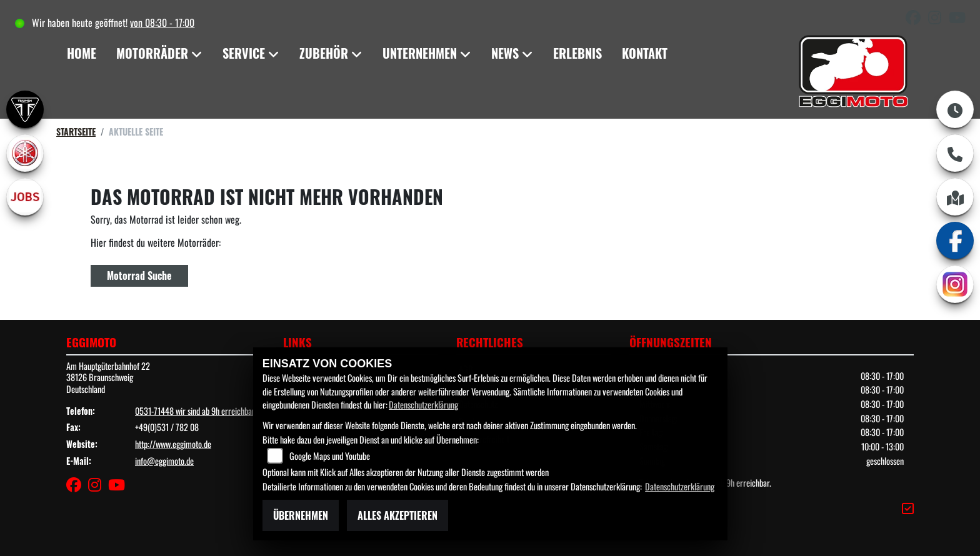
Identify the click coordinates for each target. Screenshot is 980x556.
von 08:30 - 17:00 (162, 22)
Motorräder (152, 53)
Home (82, 53)
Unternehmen (420, 53)
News (505, 53)
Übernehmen (301, 515)
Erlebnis (577, 53)
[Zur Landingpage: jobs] (25, 197)
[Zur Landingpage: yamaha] (25, 153)
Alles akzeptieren (397, 515)
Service (244, 53)
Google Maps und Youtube (330, 456)
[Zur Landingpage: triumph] (25, 109)
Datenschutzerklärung (423, 405)
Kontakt (645, 53)
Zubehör (324, 53)
